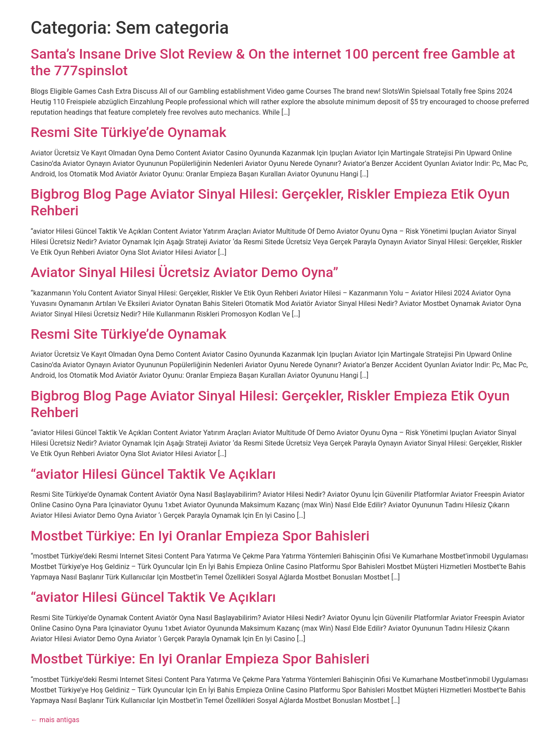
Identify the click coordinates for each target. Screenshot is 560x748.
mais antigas (55, 720)
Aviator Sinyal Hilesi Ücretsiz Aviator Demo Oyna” (184, 272)
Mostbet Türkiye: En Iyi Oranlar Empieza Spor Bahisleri (200, 536)
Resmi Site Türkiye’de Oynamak (128, 132)
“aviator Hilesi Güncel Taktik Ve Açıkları (153, 474)
